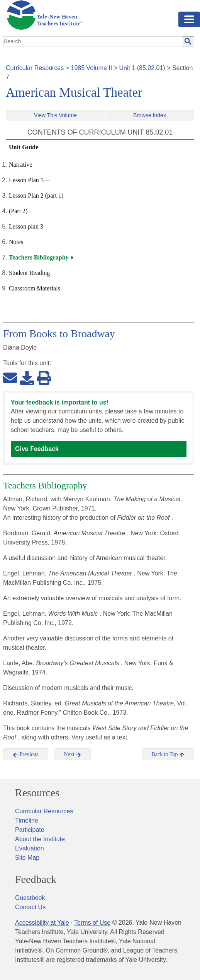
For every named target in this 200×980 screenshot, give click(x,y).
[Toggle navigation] (189, 19)
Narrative (20, 165)
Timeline (27, 820)
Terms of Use (92, 923)
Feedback (36, 879)
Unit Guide (24, 147)
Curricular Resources (35, 68)
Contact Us (30, 907)
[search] (93, 41)
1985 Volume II (92, 68)
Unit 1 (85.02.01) (142, 68)
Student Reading (29, 273)
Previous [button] (26, 755)
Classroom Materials (35, 288)
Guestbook (30, 898)
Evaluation (30, 848)
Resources (37, 793)
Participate (30, 830)
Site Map (27, 858)
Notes (16, 242)
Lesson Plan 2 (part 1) (36, 195)
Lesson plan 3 (26, 226)
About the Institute (40, 839)
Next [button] (73, 755)
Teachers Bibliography (39, 257)
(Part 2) (18, 211)
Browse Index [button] (150, 115)
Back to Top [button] (168, 755)
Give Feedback (37, 449)
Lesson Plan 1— (29, 180)
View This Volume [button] (55, 115)
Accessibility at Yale (42, 923)
